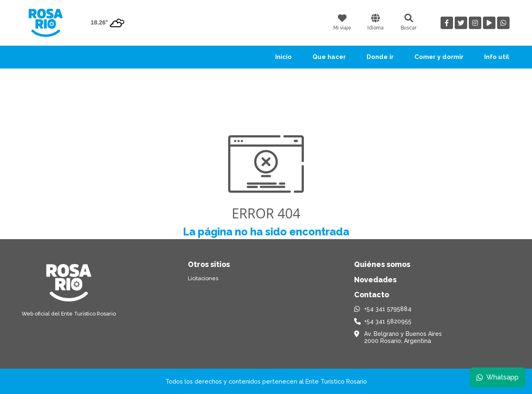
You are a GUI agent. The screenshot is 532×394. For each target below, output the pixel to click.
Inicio (283, 57)
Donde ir (380, 57)
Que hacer (329, 57)
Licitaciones (203, 278)
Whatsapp (498, 377)
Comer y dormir (439, 57)
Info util (497, 57)
